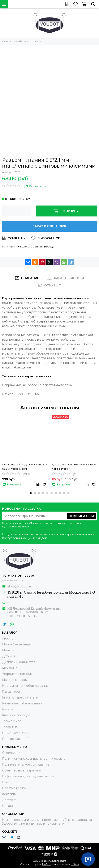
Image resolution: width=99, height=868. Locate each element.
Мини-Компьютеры (17, 644)
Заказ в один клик (49, 226)
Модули (8, 650)
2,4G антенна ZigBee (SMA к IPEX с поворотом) (74, 467)
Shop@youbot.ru (20, 586)
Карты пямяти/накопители (22, 703)
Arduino (8, 638)
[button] (31, 493)
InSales (75, 864)
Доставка (9, 800)
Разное (8, 709)
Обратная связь (14, 788)
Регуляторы (11, 692)
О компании (11, 753)
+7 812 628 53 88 (18, 576)
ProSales (47, 864)
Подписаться (81, 516)
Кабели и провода (42, 247)
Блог (6, 782)
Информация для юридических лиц (29, 776)
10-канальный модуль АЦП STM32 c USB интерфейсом (25, 467)
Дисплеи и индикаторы (20, 662)
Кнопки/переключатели (20, 697)
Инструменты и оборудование (25, 686)
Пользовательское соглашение (26, 765)
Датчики (8, 656)
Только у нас (12, 721)
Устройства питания (17, 674)
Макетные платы (15, 680)
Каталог (23, 247)
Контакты (9, 794)
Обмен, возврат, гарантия (21, 770)
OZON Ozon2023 (15, 733)
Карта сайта (59, 861)
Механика (10, 668)
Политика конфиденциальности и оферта (34, 759)
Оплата (8, 806)
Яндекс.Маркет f (15, 739)
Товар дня (10, 727)
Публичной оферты (15, 526)
